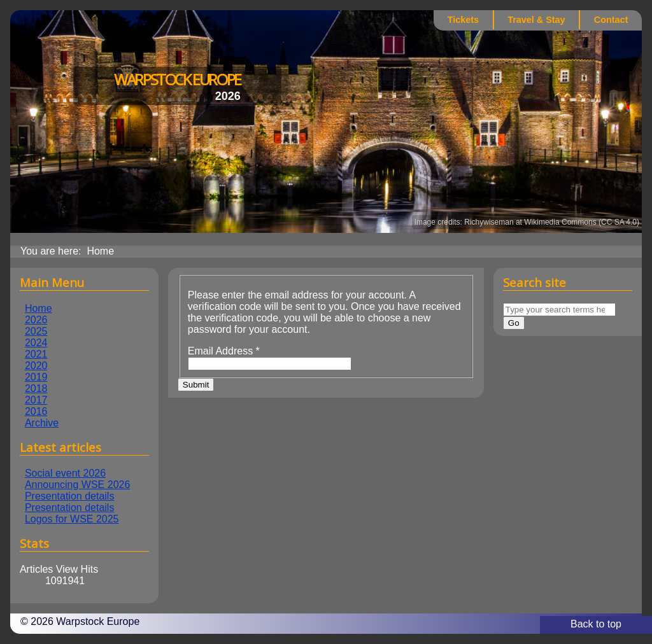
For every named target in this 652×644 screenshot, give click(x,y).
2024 (36, 343)
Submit (196, 385)
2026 (36, 320)
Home (39, 308)
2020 (36, 366)
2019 (36, 377)
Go (514, 323)
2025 (36, 331)
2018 (36, 388)
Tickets (463, 20)
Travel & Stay (536, 20)
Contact (611, 20)
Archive (42, 423)
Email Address (224, 351)
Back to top (596, 624)
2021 (36, 354)
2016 (36, 411)
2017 (36, 400)
